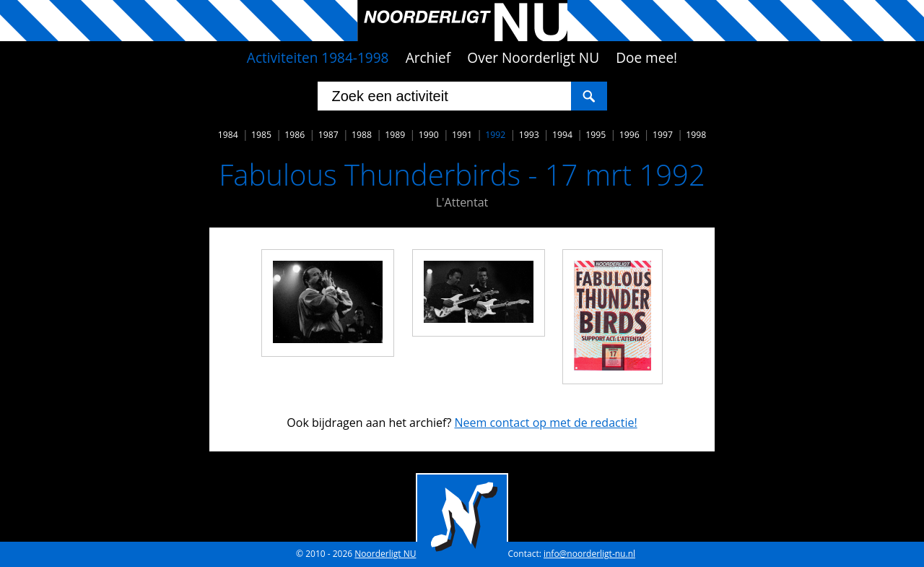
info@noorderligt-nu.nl (589, 554)
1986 (295, 135)
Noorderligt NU (385, 554)
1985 (261, 135)
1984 (228, 135)
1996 (629, 135)
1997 (663, 135)
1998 (696, 135)
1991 (462, 135)
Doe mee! (646, 58)
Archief (428, 58)
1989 (395, 135)
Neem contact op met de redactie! (545, 423)
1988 (362, 135)
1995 (596, 135)
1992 (495, 135)
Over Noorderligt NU (533, 58)
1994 (562, 135)
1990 (429, 135)
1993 (529, 135)
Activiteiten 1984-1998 (318, 58)
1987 (328, 135)
